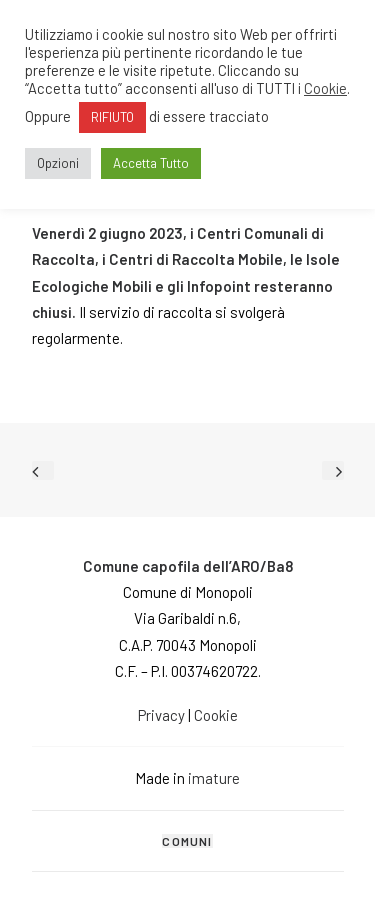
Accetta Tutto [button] (151, 163)
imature (212, 778)
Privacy (161, 715)
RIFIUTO (112, 117)
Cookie (216, 715)
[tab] (188, 841)
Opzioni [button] (58, 163)
